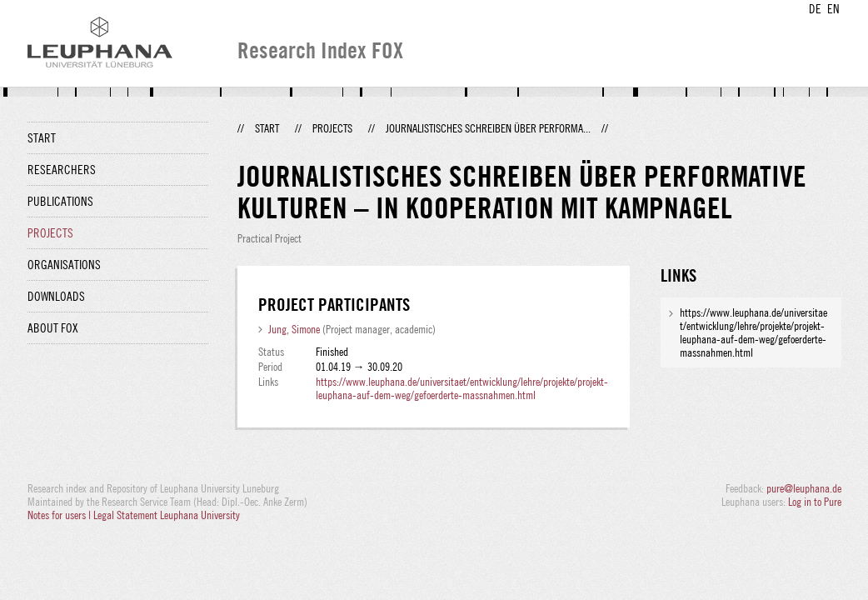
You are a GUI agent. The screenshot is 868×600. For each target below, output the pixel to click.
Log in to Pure (815, 502)
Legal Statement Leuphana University (167, 515)
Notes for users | (60, 515)
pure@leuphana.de (804, 488)
